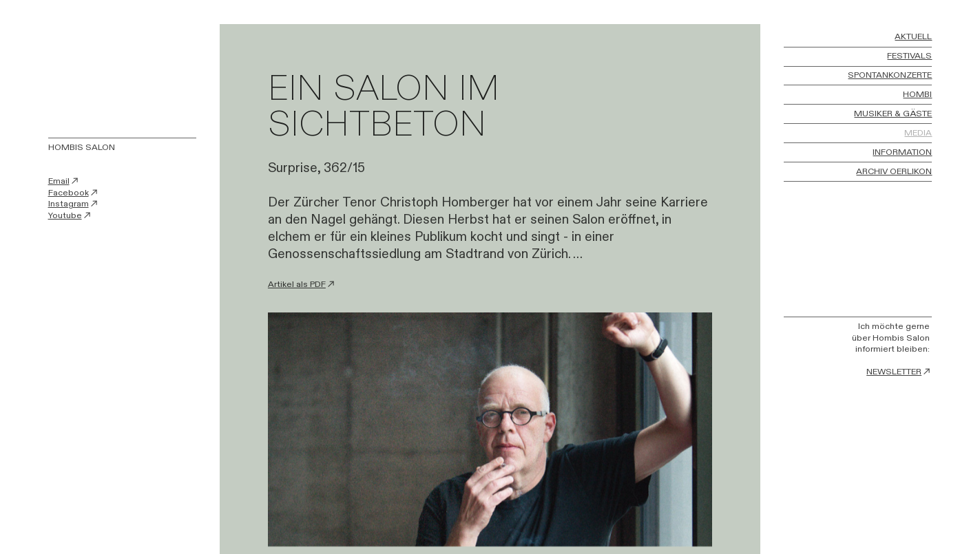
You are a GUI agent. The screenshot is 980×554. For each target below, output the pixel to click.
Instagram (74, 204)
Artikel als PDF (302, 285)
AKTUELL (913, 37)
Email (64, 181)
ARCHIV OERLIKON (894, 172)
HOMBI (917, 95)
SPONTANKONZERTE (890, 76)
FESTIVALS (909, 56)
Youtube (70, 216)
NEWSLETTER (899, 372)
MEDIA (918, 134)
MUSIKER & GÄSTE (893, 114)
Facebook (74, 193)
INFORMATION (902, 153)
